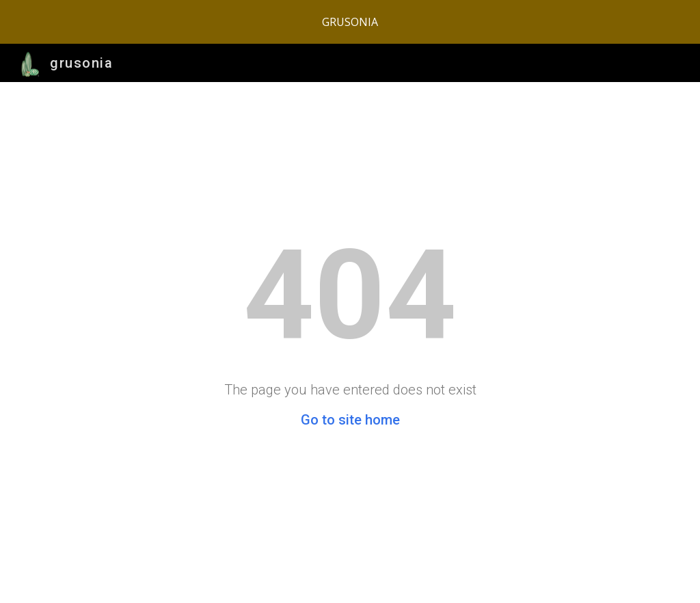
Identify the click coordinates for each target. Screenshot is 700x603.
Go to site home (350, 420)
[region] (350, 22)
